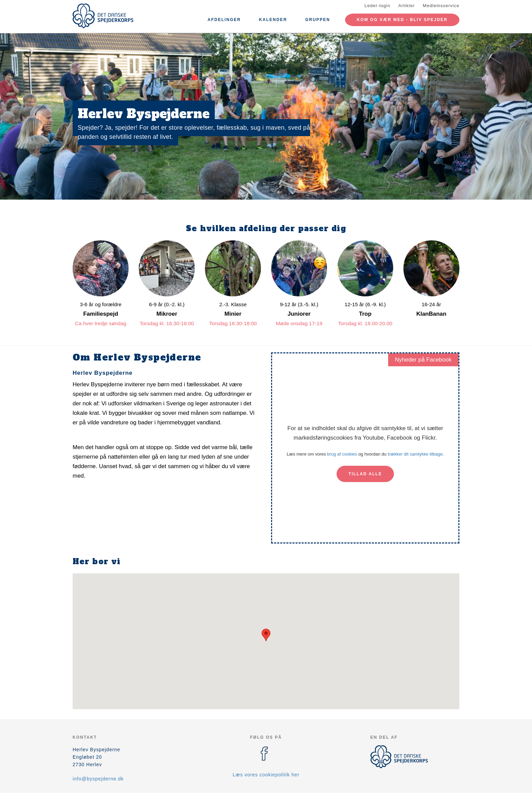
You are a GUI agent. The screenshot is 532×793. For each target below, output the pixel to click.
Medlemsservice (441, 6)
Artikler (406, 6)
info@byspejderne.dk (98, 779)
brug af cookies (342, 454)
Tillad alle (365, 474)
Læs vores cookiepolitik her (266, 775)
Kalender (273, 20)
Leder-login (377, 6)
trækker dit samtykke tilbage (415, 454)
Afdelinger (224, 20)
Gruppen (318, 20)
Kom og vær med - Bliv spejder (402, 20)
